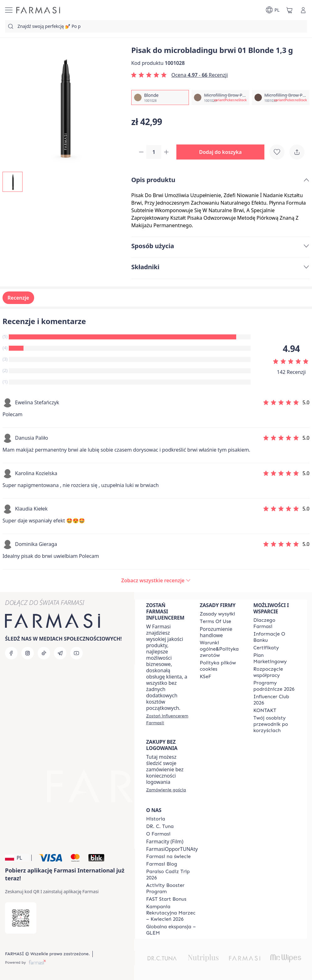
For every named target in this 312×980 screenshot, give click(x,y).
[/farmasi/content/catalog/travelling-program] (275, 686)
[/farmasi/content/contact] (265, 710)
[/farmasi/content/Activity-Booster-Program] (172, 888)
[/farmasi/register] (167, 719)
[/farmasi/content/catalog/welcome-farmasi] (275, 724)
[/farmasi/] (38, 10)
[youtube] (76, 653)
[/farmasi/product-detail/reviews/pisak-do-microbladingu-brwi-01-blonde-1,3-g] (156, 581)
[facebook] (11, 653)
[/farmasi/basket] (289, 10)
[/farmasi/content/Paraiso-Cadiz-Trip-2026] (172, 875)
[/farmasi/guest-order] (166, 790)
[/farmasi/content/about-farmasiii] (159, 834)
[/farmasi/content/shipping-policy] (218, 614)
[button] (223, 152)
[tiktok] (44, 653)
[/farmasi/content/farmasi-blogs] (162, 864)
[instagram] (28, 653)
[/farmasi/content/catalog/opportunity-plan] (275, 658)
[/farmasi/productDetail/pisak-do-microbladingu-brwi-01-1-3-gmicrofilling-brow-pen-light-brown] (220, 97)
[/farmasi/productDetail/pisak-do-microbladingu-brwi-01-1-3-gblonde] (160, 97)
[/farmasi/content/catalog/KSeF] (206, 677)
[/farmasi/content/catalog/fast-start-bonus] (166, 899)
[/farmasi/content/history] (156, 819)
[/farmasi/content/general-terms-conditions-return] (221, 649)
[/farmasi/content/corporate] (169, 857)
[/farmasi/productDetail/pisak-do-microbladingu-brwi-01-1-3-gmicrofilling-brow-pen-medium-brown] (281, 97)
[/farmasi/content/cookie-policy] (221, 666)
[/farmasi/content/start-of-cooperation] (275, 672)
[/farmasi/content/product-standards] (266, 648)
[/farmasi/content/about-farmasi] (275, 623)
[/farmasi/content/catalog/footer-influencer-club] (275, 700)
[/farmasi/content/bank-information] (275, 637)
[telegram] (60, 653)
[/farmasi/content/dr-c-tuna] (160, 826)
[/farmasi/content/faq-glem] (172, 930)
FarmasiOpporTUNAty (172, 849)
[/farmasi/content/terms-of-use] (216, 621)
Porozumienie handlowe (216, 632)
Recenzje (18, 298)
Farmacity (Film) (165, 841)
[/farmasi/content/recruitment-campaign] (172, 913)
